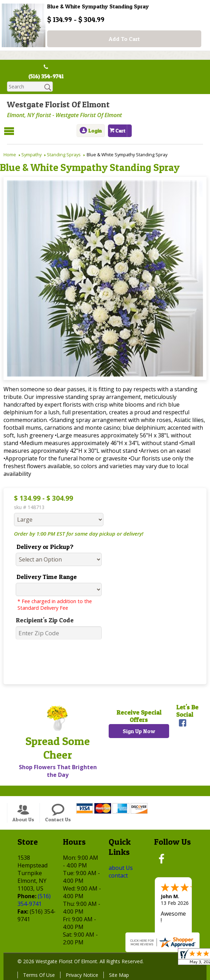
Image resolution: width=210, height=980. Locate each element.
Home (10, 155)
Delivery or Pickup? (45, 547)
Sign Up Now (139, 731)
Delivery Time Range (47, 577)
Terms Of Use (39, 975)
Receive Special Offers (139, 716)
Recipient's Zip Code (45, 620)
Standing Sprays (64, 155)
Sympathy (31, 155)
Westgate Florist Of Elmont (58, 104)
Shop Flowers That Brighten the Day (58, 771)
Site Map (119, 975)
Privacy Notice (82, 975)
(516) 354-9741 (46, 76)
